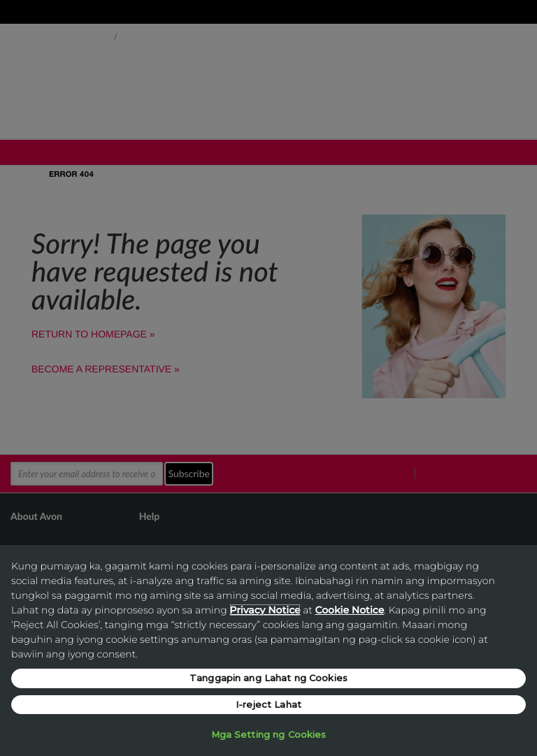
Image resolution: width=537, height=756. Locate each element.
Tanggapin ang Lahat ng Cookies (268, 678)
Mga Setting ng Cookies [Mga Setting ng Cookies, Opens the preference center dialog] (269, 734)
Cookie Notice (350, 610)
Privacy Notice (265, 610)
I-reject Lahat (268, 704)
